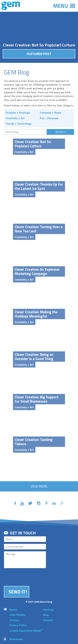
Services (48, 610)
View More (39, 486)
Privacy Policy (18, 625)
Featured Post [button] (39, 54)
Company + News (50, 113)
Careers (48, 620)
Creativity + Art (15, 118)
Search (60, 132)
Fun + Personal (49, 118)
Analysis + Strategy (18, 113)
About (13, 610)
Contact (14, 620)
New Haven (16, 639)
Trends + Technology (19, 124)
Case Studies (17, 615)
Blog (46, 615)
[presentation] (30, 577)
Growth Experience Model (26, 631)
